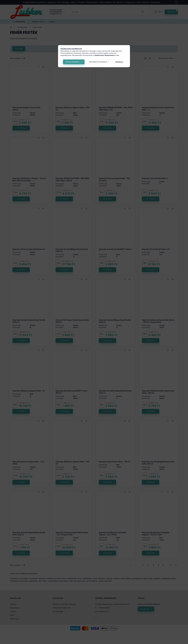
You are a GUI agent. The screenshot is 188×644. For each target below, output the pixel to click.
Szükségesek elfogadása (98, 62)
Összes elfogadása (72, 62)
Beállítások (119, 62)
